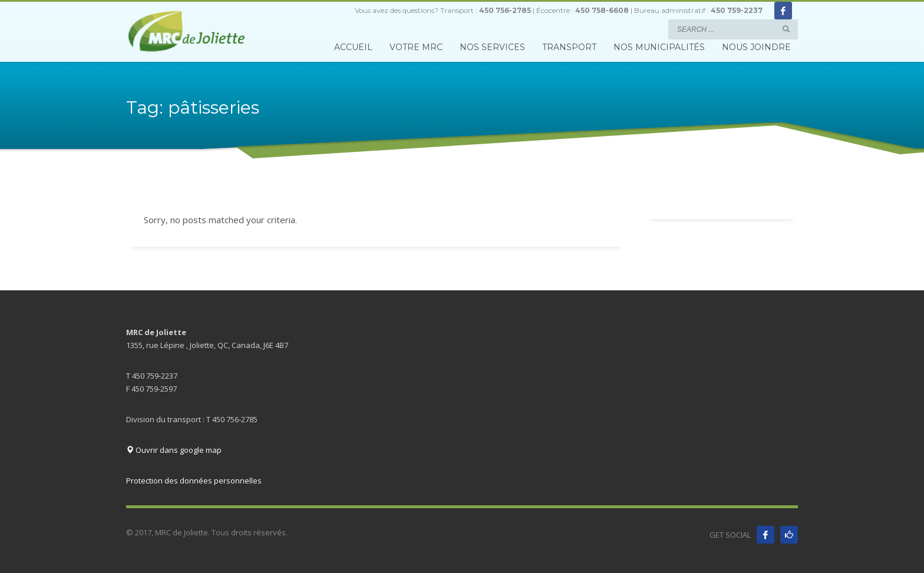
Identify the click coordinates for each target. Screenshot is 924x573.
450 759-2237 (737, 10)
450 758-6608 (602, 10)
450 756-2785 (505, 10)
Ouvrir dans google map (174, 450)
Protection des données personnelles (194, 481)
